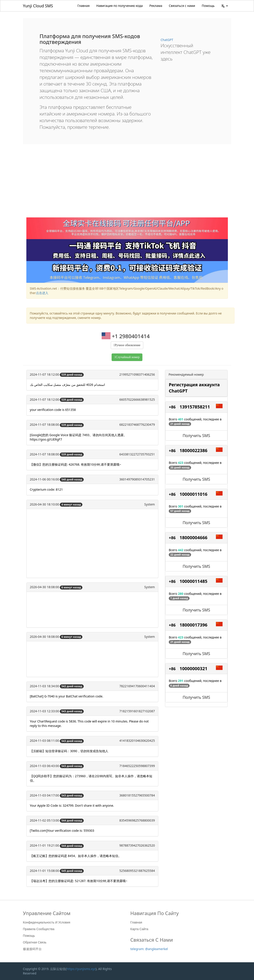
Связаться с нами (182, 6)
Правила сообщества (39, 929)
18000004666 (194, 538)
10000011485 (194, 581)
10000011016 (194, 494)
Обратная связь (35, 942)
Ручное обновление (128, 345)
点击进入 (42, 293)
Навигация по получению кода (120, 6)
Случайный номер (128, 357)
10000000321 (194, 669)
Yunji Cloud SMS (38, 6)
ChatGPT (167, 40)
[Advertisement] (127, 184)
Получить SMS (196, 435)
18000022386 (194, 450)
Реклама (156, 6)
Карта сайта (139, 929)
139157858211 (195, 407)
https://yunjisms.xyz (81, 969)
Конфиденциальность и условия (47, 922)
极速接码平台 (32, 949)
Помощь (208, 6)
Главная (84, 6)
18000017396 (194, 625)
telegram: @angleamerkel (149, 949)
